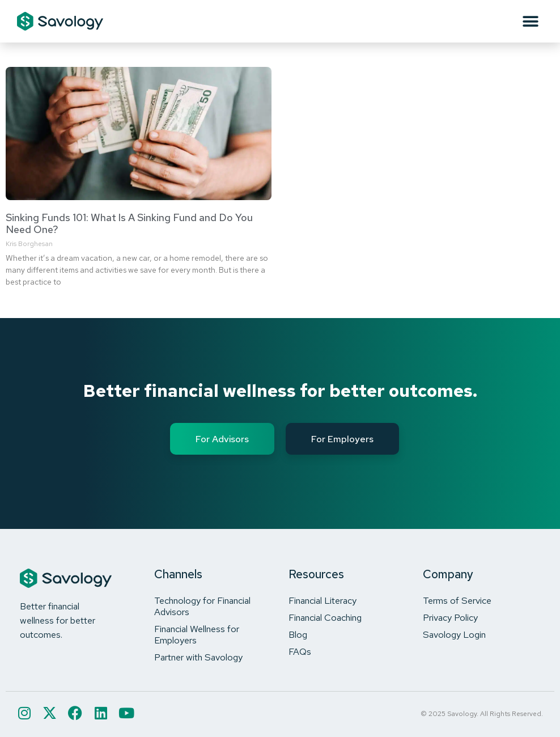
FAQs (300, 651)
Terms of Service (457, 600)
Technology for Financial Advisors (202, 606)
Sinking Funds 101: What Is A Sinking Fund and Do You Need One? (129, 224)
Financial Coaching (325, 617)
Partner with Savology (198, 657)
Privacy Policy (450, 617)
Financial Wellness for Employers (197, 634)
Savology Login (454, 634)
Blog (298, 634)
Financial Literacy (323, 600)
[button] (530, 21)
